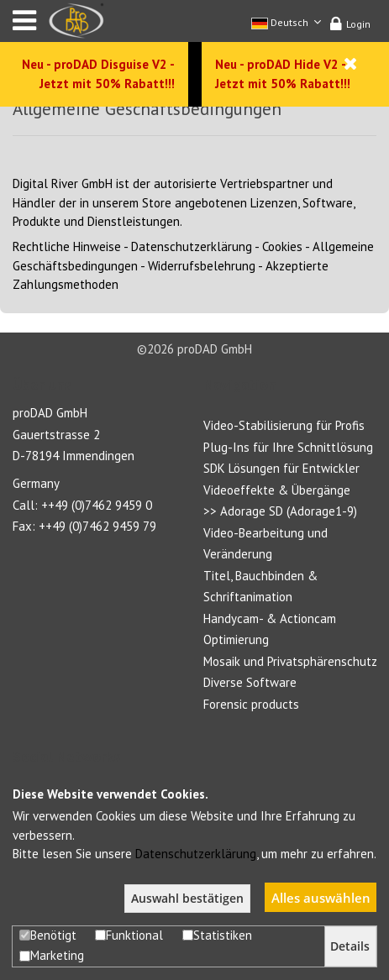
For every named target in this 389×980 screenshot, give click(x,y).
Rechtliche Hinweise (67, 246)
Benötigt (48, 935)
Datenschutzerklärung (192, 246)
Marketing (52, 955)
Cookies (282, 246)
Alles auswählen (321, 898)
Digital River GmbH (63, 183)
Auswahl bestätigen (187, 899)
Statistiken (217, 935)
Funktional (129, 935)
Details (350, 946)
